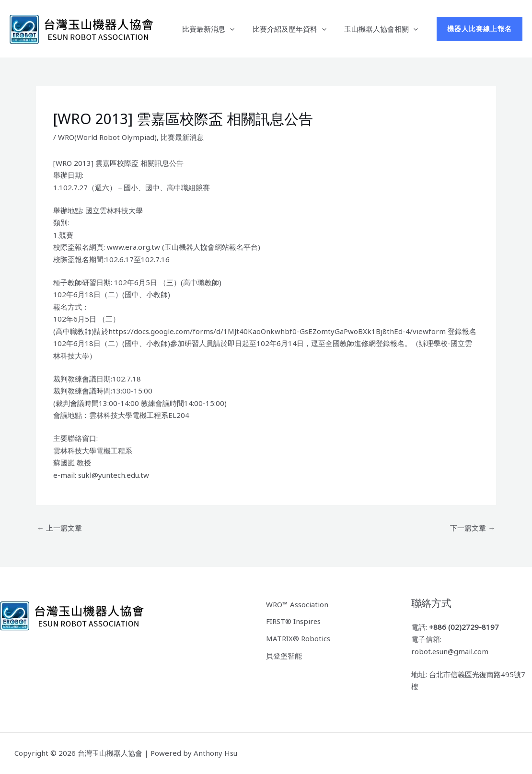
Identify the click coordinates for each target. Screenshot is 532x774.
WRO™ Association (297, 604)
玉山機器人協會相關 (383, 29)
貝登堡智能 (284, 655)
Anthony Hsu (215, 753)
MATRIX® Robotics (298, 638)
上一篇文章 (59, 528)
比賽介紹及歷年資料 (295, 29)
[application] (239, 29)
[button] (480, 29)
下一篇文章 (473, 528)
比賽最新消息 (217, 29)
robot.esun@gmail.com (450, 651)
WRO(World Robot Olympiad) (107, 137)
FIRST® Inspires (294, 621)
